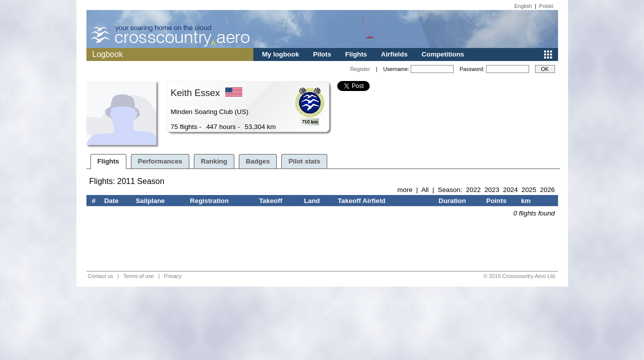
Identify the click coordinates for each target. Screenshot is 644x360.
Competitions (443, 54)
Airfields (394, 54)
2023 (492, 190)
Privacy (173, 276)
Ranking (214, 161)
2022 (474, 190)
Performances (160, 161)
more (405, 190)
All (425, 190)
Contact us (101, 276)
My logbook (281, 54)
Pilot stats (304, 161)
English (523, 6)
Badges (258, 161)
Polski (546, 6)
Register (360, 69)
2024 (511, 190)
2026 (548, 190)
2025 (529, 190)
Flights (356, 54)
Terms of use (139, 276)
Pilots (322, 54)
